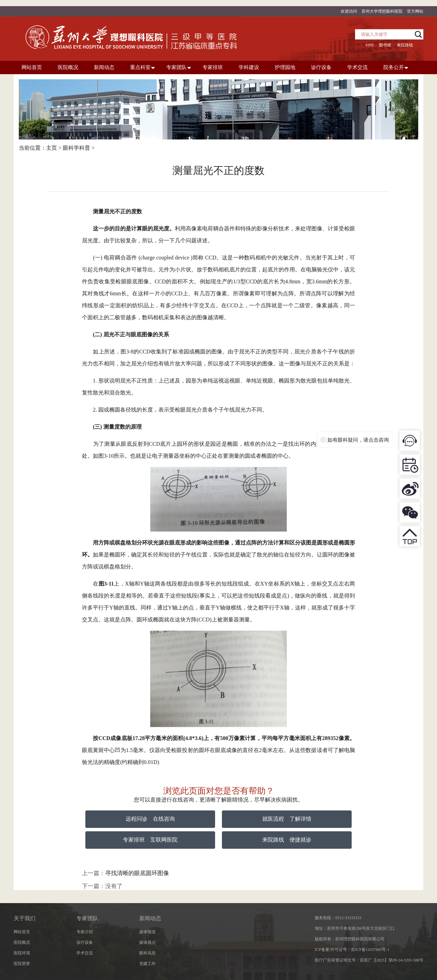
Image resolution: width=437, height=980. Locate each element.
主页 (52, 148)
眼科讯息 (147, 953)
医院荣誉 (22, 964)
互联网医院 (164, 840)
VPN (369, 45)
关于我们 (25, 918)
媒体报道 (147, 932)
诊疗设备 (85, 942)
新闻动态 (150, 918)
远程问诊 (137, 819)
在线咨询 (164, 819)
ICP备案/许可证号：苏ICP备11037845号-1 (352, 950)
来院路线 (405, 45)
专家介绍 (85, 932)
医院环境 (22, 953)
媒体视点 (147, 942)
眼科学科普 (76, 148)
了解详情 (300, 819)
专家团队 (87, 918)
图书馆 (385, 45)
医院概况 (22, 942)
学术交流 (85, 953)
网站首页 (22, 932)
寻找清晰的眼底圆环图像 (137, 873)
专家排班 (134, 840)
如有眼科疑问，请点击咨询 (358, 440)
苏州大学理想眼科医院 (382, 11)
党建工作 (147, 964)
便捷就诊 (300, 840)
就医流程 (273, 819)
